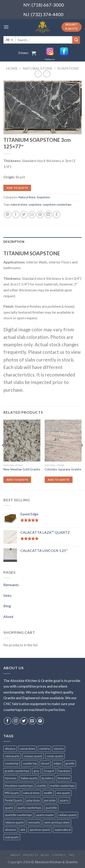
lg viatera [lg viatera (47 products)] (48, 778)
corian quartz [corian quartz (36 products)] (55, 756)
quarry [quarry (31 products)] (64, 800)
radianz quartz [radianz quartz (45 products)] (67, 815)
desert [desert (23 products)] (45, 763)
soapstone (35, 204)
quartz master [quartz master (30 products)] (45, 815)
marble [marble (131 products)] (41, 786)
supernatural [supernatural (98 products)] (63, 830)
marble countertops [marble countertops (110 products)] (62, 786)
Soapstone (68, 68)
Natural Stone (38, 68)
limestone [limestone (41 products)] (64, 778)
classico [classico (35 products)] (59, 749)
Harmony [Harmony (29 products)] (11, 778)
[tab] (42, 242)
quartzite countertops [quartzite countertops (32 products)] (18, 815)
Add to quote (17, 188)
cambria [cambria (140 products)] (44, 749)
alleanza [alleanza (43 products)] (10, 749)
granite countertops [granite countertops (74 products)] (17, 771)
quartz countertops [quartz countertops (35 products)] (29, 808)
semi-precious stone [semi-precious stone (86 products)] (57, 822)
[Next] (82, 454)
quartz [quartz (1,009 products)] (9, 808)
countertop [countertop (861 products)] (12, 763)
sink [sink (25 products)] (23, 830)
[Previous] (3, 454)
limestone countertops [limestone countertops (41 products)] (19, 786)
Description (14, 242)
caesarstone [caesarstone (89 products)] (27, 749)
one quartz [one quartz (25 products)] (63, 793)
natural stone (19, 204)
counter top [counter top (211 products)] (30, 763)
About (8, 616)
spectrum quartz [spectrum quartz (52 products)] (40, 830)
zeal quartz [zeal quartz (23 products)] (12, 837)
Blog (7, 606)
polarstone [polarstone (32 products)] (33, 800)
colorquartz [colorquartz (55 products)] (12, 756)
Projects (31, 855)
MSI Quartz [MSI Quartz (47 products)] (12, 793)
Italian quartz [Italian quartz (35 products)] (29, 778)
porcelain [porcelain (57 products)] (50, 800)
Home (12, 68)
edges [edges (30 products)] (57, 763)
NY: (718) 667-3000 (42, 5)
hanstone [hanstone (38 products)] (64, 771)
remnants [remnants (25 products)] (34, 822)
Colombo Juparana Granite (63, 469)
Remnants (11, 585)
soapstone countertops (57, 204)
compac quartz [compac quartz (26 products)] (33, 756)
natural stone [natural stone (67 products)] (31, 793)
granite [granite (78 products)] (70, 763)
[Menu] (6, 27)
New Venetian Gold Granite (22, 469)
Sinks (7, 595)
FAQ (72, 855)
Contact (59, 855)
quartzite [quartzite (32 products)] (51, 808)
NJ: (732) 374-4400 (43, 14)
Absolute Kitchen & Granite (56, 862)
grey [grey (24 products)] (36, 771)
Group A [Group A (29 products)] (49, 771)
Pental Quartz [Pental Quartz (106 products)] (13, 800)
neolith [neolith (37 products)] (48, 793)
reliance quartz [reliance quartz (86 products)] (14, 822)
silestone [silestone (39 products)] (10, 830)
